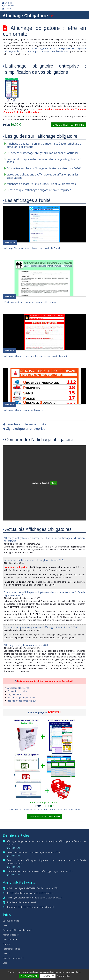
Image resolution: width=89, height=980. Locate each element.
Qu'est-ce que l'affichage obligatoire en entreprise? (39, 190)
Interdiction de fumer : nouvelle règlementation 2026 (34, 560)
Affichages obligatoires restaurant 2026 (26, 645)
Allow (53, 483)
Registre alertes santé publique (22, 701)
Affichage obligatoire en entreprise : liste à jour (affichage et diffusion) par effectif (44, 145)
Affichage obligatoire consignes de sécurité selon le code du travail (36, 356)
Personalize (48, 976)
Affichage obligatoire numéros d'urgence (24, 410)
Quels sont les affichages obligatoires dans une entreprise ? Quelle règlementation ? (44, 594)
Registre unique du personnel (21, 698)
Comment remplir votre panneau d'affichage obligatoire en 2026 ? (44, 161)
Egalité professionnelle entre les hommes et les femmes (31, 302)
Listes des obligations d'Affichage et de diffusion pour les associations (43, 176)
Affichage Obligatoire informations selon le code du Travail (32, 248)
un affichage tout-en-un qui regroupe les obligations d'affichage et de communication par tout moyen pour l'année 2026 (44, 50)
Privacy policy (64, 976)
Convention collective (17, 691)
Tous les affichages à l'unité (25, 424)
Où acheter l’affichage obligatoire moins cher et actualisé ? (43, 153)
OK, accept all (29, 976)
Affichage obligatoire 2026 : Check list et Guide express (41, 184)
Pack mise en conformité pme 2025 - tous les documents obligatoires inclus (45, 810)
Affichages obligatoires (18, 688)
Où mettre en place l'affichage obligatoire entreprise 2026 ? (44, 168)
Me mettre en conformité (68, 125)
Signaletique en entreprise (24, 429)
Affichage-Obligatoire (28, 16)
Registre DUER (14, 694)
